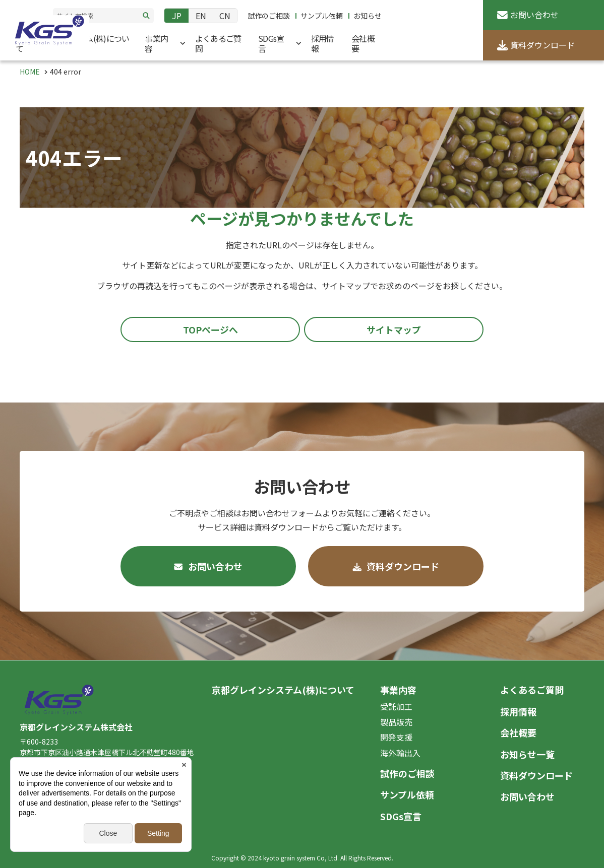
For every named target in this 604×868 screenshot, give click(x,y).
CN (225, 16)
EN (201, 16)
